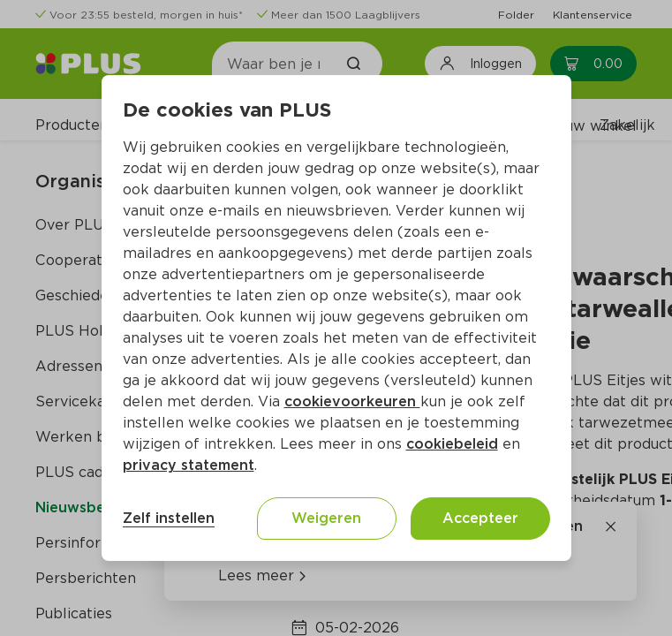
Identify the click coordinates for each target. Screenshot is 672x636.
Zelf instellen (169, 518)
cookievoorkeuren (352, 401)
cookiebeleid (452, 444)
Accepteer (480, 518)
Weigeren (326, 518)
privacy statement (189, 465)
